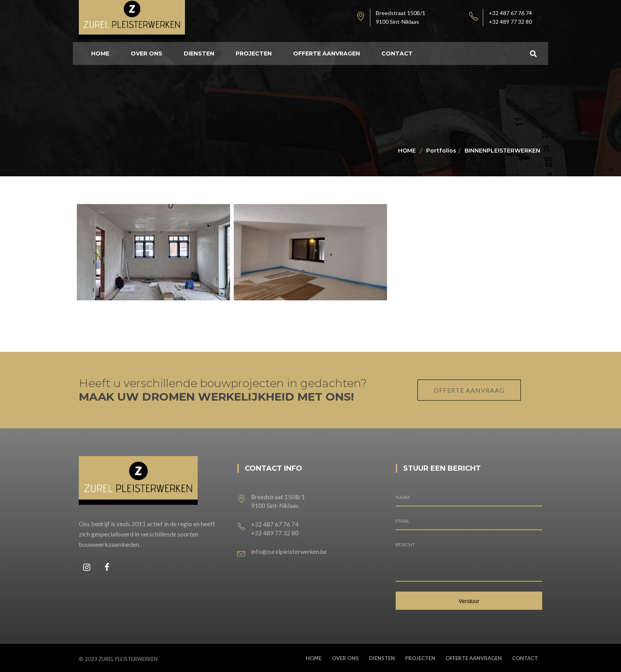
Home (407, 151)
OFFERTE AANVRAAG (469, 390)
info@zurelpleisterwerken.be (289, 552)
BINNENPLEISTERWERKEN (502, 151)
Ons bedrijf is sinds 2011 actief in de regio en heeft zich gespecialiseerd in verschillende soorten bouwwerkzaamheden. (147, 534)
